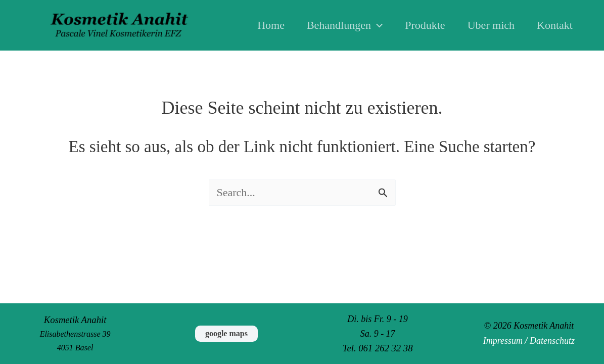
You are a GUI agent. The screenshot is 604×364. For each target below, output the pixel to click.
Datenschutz (552, 341)
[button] (377, 25)
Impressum (503, 341)
